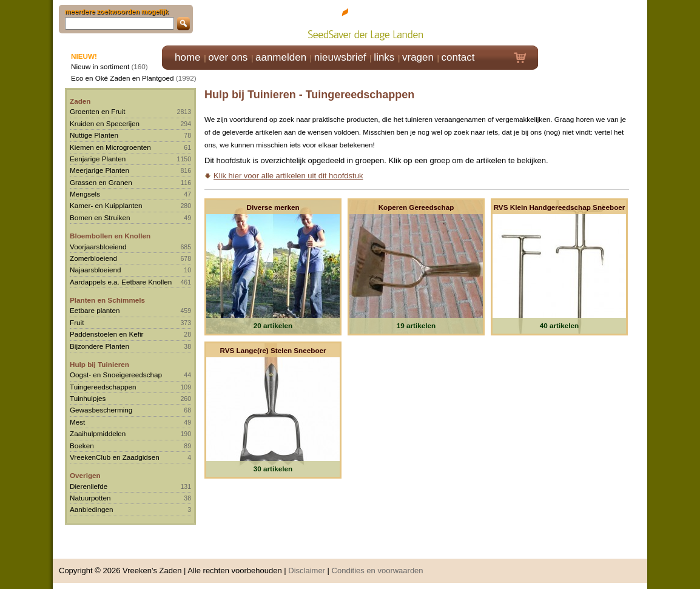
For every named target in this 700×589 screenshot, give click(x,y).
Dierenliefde (89, 486)
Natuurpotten (90, 498)
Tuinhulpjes (88, 398)
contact (458, 57)
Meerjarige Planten (99, 170)
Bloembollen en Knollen (110, 236)
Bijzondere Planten (99, 346)
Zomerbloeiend (93, 258)
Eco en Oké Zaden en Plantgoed (123, 78)
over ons (228, 57)
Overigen (85, 475)
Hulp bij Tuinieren (99, 364)
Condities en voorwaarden (378, 570)
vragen (418, 57)
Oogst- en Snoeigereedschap (116, 375)
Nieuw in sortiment (100, 66)
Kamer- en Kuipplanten (106, 205)
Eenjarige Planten (98, 159)
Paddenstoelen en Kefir (107, 334)
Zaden (80, 101)
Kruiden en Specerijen (105, 123)
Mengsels (85, 194)
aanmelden (281, 57)
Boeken (82, 446)
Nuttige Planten (94, 135)
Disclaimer (307, 570)
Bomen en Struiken (100, 217)
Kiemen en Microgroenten (110, 147)
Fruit (77, 322)
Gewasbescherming (101, 410)
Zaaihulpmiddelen (98, 433)
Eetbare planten (95, 310)
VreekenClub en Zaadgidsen (115, 457)
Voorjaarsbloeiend (98, 247)
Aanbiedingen (92, 509)
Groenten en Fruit (98, 111)
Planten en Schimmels (107, 300)
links (384, 57)
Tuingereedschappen (103, 387)
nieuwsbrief (340, 57)
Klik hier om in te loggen (593, 22)
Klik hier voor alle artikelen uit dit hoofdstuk (288, 176)
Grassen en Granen (101, 182)
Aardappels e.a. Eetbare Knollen (121, 282)
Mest (77, 422)
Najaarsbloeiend (95, 270)
